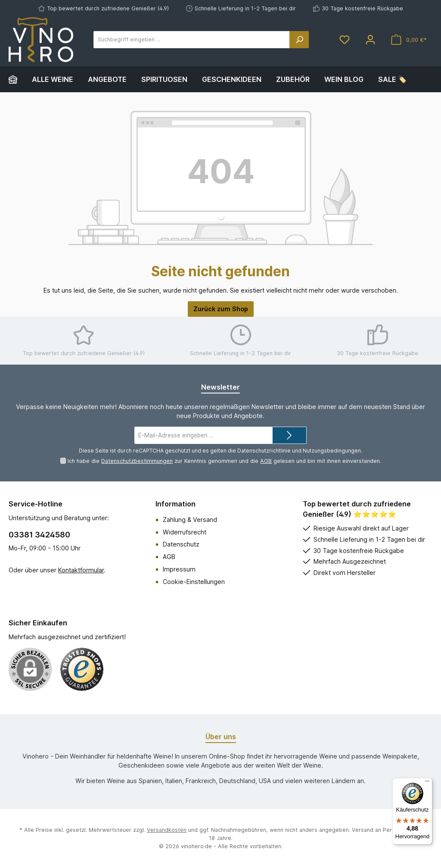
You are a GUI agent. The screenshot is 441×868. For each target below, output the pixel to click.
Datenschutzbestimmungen (137, 461)
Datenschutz (181, 544)
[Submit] (289, 435)
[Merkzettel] (345, 40)
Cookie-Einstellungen (194, 582)
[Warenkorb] (409, 40)
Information (175, 504)
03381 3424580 (39, 535)
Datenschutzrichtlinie (264, 451)
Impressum (179, 569)
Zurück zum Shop (221, 309)
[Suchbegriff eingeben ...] (191, 40)
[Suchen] (299, 40)
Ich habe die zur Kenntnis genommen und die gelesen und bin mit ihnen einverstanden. (224, 461)
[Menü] (427, 783)
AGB (266, 461)
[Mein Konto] (370, 40)
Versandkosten (167, 830)
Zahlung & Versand (190, 520)
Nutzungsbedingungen (332, 451)
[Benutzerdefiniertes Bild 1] (82, 669)
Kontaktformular (81, 570)
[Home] (17, 79)
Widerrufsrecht (185, 532)
